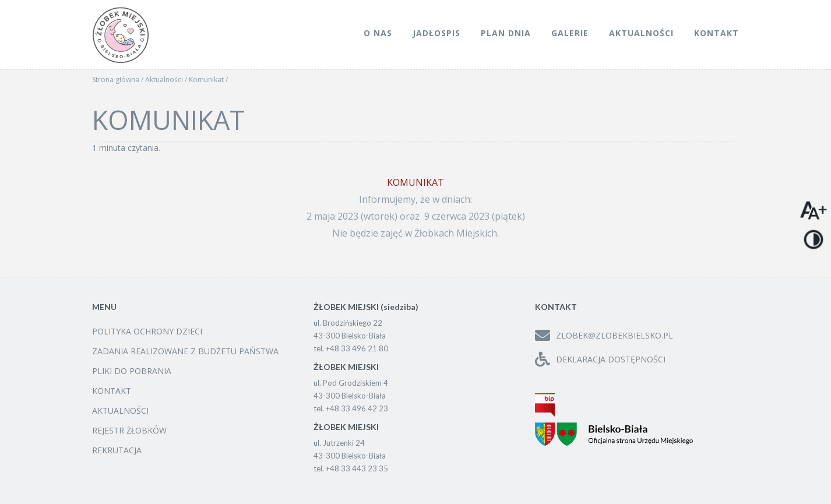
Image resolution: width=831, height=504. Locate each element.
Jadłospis (436, 33)
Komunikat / (208, 80)
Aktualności (641, 33)
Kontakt (716, 33)
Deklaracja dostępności (600, 359)
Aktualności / (167, 80)
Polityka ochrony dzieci (147, 331)
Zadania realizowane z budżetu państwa (185, 351)
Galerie (570, 33)
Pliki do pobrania (132, 371)
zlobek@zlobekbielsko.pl (604, 335)
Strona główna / (119, 80)
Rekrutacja (117, 450)
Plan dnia (506, 33)
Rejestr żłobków (129, 430)
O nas (378, 33)
